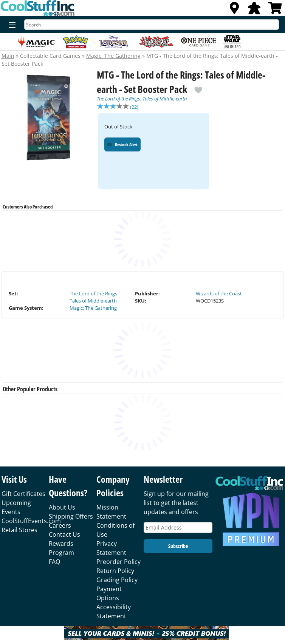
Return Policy (115, 571)
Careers (60, 526)
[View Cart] (275, 10)
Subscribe (178, 547)
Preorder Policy (118, 562)
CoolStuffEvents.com (31, 522)
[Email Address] (178, 528)
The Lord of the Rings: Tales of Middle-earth (142, 99)
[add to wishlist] (198, 87)
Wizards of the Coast (219, 294)
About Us (62, 508)
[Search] (152, 25)
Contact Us (64, 535)
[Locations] (234, 10)
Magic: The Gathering (113, 56)
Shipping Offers (71, 517)
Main (8, 56)
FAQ (54, 562)
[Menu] (10, 25)
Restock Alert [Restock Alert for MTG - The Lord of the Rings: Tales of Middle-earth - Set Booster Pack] (122, 145)
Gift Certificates (23, 494)
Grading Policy (117, 581)
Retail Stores (19, 531)
